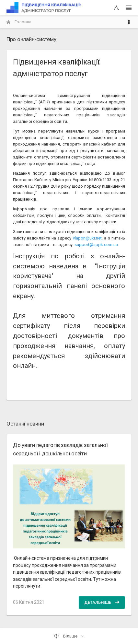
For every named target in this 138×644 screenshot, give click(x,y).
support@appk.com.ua (96, 245)
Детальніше (102, 602)
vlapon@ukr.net (87, 238)
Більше (66, 636)
